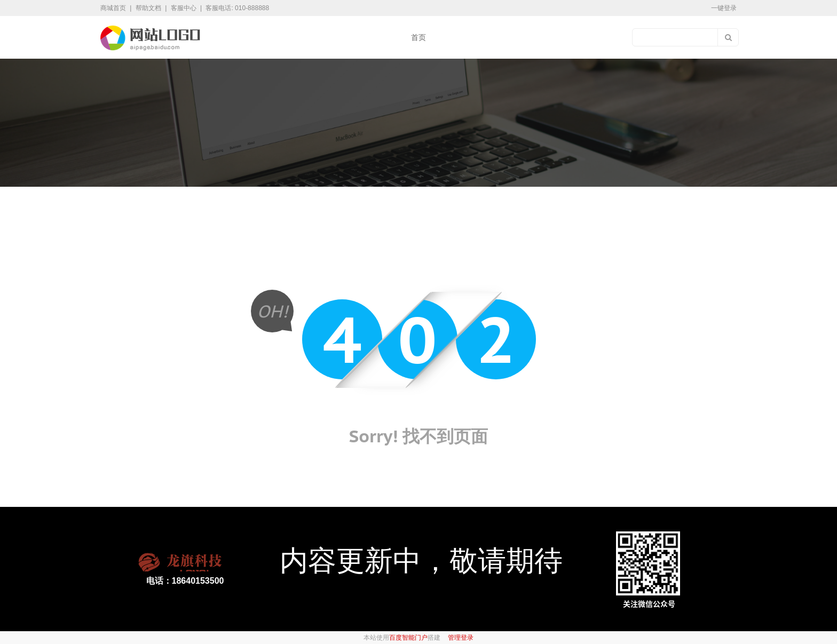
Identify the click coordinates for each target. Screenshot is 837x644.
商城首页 (114, 8)
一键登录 (724, 8)
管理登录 (461, 638)
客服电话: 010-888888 (237, 8)
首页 (418, 37)
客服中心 (184, 8)
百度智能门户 (408, 638)
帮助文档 (149, 8)
